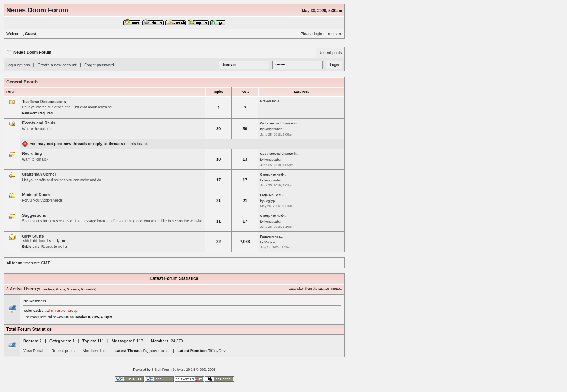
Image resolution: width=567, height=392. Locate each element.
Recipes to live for (54, 247)
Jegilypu (270, 201)
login (318, 34)
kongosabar (273, 129)
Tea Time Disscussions (44, 102)
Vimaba (270, 242)
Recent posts (330, 53)
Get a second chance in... (280, 123)
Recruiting (32, 153)
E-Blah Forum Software (168, 370)
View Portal (33, 351)
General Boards (22, 82)
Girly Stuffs (33, 236)
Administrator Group (61, 311)
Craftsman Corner (39, 174)
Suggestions (34, 215)
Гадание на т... (272, 195)
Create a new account (57, 65)
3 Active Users (21, 289)
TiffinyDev (217, 351)
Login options (18, 65)
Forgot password (99, 65)
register (334, 34)
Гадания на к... (272, 236)
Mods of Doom (36, 195)
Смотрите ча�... (273, 174)
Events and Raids (39, 123)
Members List (95, 351)
